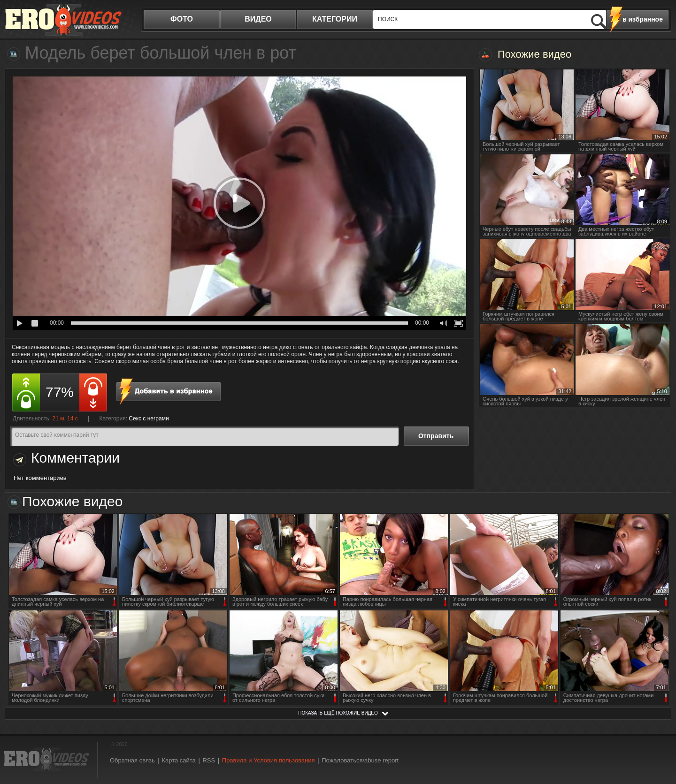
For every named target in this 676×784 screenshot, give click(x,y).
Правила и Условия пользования (269, 760)
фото (182, 19)
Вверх (658, 735)
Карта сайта (178, 760)
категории (335, 19)
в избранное (643, 19)
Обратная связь (132, 760)
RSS (209, 760)
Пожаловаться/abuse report (360, 760)
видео (258, 19)
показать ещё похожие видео (338, 713)
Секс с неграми (149, 419)
